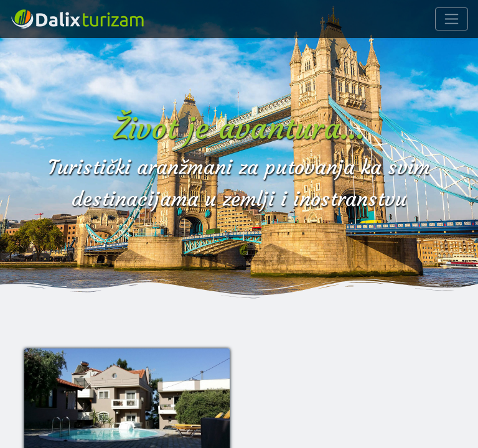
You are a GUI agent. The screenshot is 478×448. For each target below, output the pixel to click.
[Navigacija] (452, 19)
